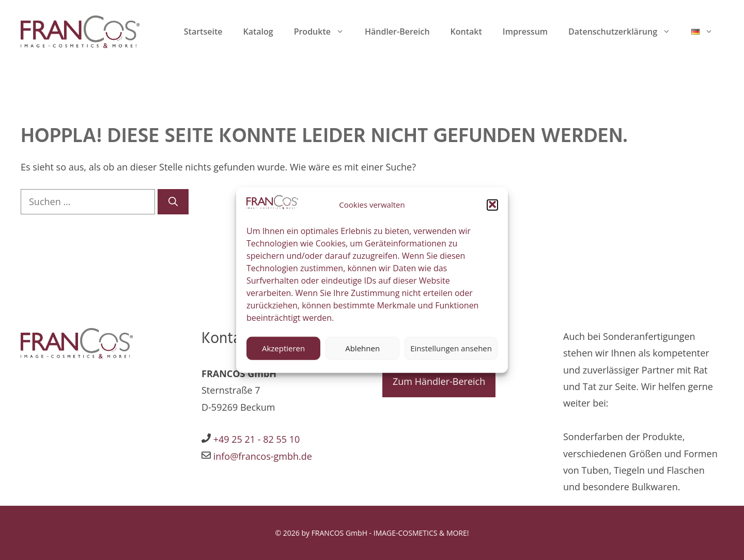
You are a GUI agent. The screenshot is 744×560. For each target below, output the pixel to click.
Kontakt (466, 32)
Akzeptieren (283, 354)
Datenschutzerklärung (625, 32)
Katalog (258, 32)
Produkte (324, 32)
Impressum (525, 32)
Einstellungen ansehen (451, 354)
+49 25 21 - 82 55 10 (257, 439)
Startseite (203, 32)
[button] (492, 211)
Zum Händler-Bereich (439, 381)
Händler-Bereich (397, 32)
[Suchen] (173, 202)
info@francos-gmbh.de (261, 456)
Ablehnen (362, 354)
